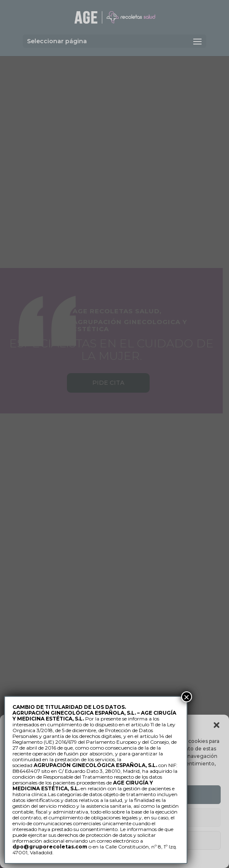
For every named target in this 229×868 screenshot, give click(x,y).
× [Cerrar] (187, 697)
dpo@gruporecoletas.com (50, 847)
